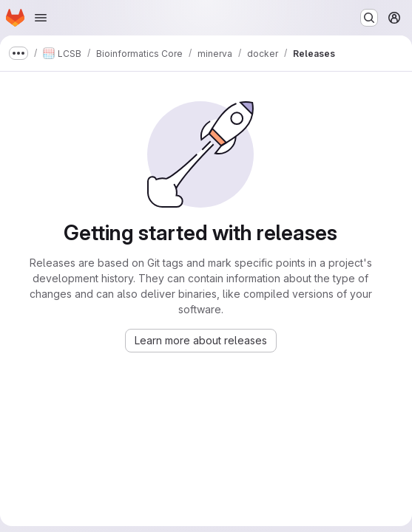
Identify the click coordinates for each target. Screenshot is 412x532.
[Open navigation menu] (41, 18)
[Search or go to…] (369, 18)
